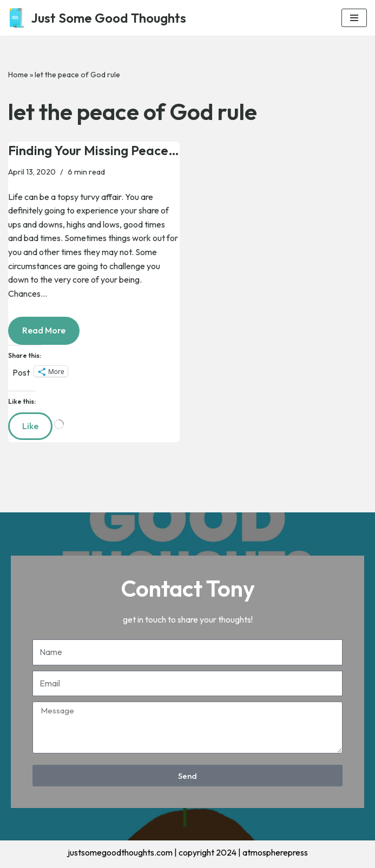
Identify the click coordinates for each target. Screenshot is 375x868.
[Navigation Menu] (354, 18)
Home (18, 75)
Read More (37, 326)
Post (21, 371)
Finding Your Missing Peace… (94, 150)
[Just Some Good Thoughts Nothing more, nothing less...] (97, 18)
